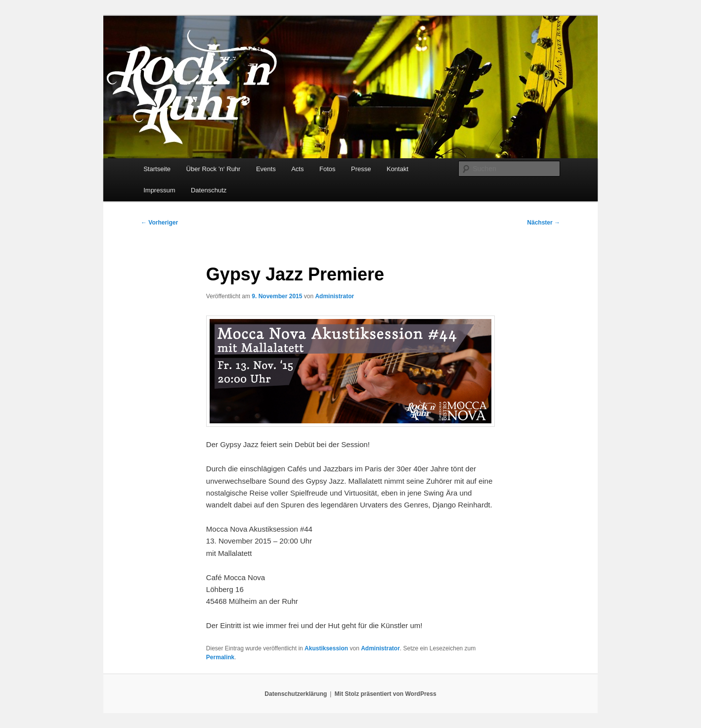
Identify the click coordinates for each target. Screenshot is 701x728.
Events (266, 169)
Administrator (334, 296)
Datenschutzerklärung (296, 694)
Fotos (328, 169)
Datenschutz (209, 190)
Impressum (159, 190)
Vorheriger (159, 223)
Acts (297, 169)
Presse (361, 169)
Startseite (157, 169)
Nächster (544, 223)
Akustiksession (326, 648)
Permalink (220, 657)
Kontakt (397, 169)
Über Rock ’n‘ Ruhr (214, 169)
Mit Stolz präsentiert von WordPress (386, 694)
